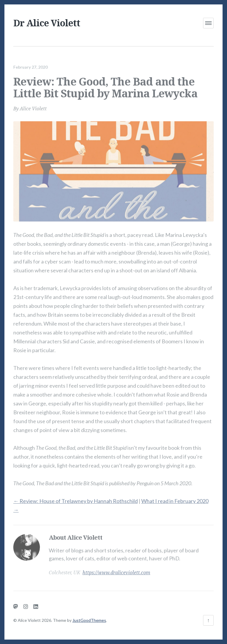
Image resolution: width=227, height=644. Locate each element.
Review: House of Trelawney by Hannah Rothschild (76, 499)
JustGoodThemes (89, 620)
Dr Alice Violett (47, 23)
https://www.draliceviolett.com (116, 570)
